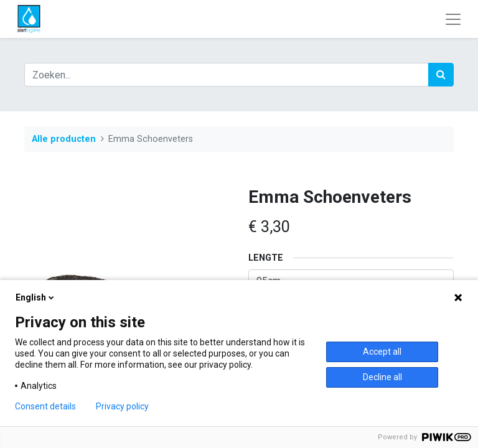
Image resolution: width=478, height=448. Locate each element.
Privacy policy (122, 406)
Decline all (382, 377)
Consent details (45, 406)
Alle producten (64, 139)
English (36, 297)
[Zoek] (441, 75)
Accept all (382, 352)
